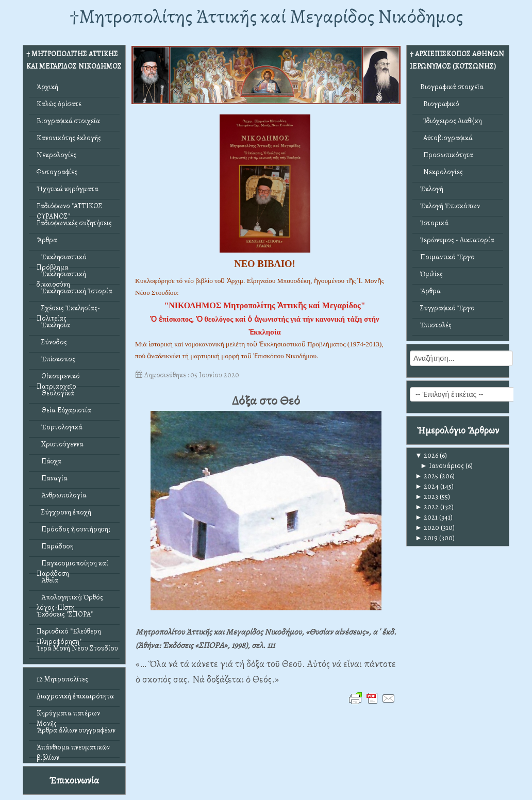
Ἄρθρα (47, 240)
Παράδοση (55, 546)
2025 (427, 476)
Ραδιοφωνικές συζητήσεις (74, 223)
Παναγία (52, 478)
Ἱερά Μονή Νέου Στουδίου (77, 648)
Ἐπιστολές (436, 325)
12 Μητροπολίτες (62, 679)
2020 (427, 528)
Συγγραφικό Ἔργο (447, 308)
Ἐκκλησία (53, 325)
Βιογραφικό (440, 104)
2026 (427, 455)
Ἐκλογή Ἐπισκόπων (450, 206)
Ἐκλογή (432, 189)
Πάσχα (49, 461)
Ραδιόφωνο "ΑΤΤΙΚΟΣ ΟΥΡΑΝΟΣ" (70, 209)
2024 (427, 486)
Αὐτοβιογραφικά (446, 138)
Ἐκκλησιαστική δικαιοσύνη (61, 277)
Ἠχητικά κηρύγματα (68, 189)
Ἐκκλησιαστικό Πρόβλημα (62, 260)
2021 (426, 517)
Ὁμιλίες (431, 274)
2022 (427, 507)
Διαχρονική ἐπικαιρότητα (75, 696)
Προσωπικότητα (447, 155)
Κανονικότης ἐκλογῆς (69, 138)
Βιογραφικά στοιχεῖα (68, 121)
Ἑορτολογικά (60, 427)
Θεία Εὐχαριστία (64, 410)
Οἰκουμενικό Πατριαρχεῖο (58, 379)
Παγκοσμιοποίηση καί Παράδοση (72, 566)
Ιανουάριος (442, 466)
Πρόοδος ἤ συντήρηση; (73, 529)
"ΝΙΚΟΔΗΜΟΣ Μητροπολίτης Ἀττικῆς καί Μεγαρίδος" (264, 305)
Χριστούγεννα (60, 444)
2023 (427, 497)
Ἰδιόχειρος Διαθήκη (451, 121)
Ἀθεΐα (47, 580)
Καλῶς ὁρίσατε (59, 104)
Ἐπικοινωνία (74, 780)
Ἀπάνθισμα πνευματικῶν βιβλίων (73, 750)
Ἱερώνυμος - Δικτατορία (457, 240)
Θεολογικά (55, 393)
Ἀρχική (47, 87)
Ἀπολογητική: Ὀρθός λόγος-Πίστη (70, 600)
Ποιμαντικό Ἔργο (447, 257)
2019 (426, 538)
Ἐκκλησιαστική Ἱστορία (74, 291)
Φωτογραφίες (57, 172)
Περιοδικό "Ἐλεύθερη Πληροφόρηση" (69, 634)
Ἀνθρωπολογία (62, 495)
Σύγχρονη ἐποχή (64, 512)
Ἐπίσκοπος (56, 359)
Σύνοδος (52, 342)
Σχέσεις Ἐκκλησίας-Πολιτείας (68, 311)
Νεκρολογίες (56, 155)
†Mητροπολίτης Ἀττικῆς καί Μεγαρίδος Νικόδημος (266, 16)
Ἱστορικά (434, 223)
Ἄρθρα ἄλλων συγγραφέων (76, 730)
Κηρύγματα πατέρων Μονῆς (68, 716)
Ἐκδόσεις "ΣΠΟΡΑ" (65, 614)
